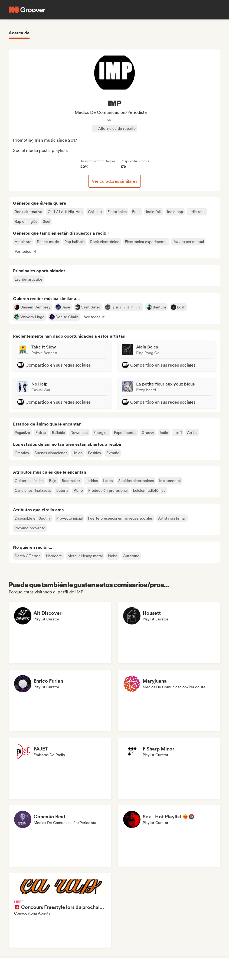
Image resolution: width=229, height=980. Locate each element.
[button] (25, 251)
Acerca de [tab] (19, 33)
